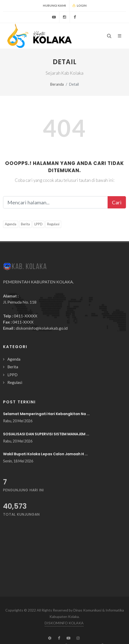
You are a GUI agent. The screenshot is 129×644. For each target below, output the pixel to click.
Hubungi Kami (54, 5)
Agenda (11, 224)
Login (79, 6)
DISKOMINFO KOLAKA (64, 623)
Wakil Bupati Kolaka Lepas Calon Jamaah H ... (45, 454)
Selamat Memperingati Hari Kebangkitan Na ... (46, 414)
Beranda (57, 84)
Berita (25, 224)
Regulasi (53, 224)
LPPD (38, 224)
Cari (117, 202)
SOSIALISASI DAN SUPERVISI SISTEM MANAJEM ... (46, 434)
